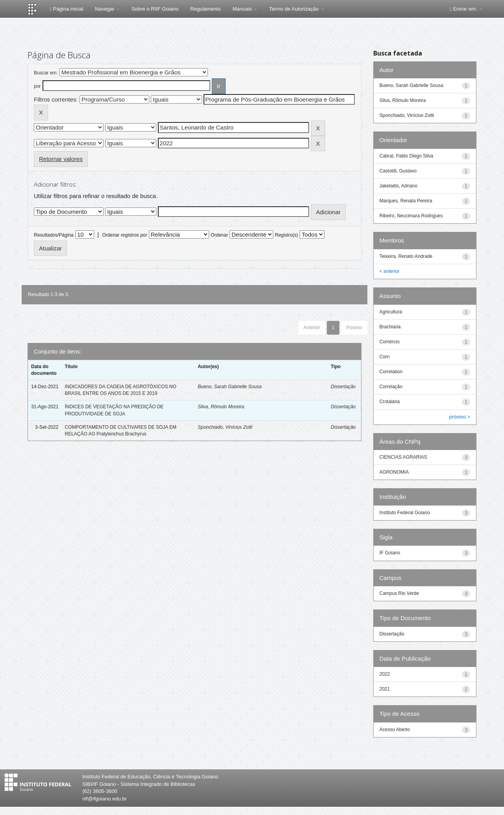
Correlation (391, 372)
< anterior (390, 271)
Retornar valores (61, 159)
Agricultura (391, 312)
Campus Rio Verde (399, 593)
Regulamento (205, 9)
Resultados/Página (54, 235)
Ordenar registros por (124, 235)
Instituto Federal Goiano (405, 513)
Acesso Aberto (395, 730)
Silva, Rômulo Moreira (221, 407)
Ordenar (219, 235)
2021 (385, 689)
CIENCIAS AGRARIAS (403, 457)
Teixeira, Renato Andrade (406, 256)
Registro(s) (286, 235)
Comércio (390, 342)
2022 (385, 674)
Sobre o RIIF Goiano (155, 9)
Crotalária (390, 402)
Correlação (391, 387)
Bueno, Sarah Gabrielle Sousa (230, 387)
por (37, 86)
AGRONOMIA (394, 472)
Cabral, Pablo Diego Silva (407, 156)
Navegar (107, 9)
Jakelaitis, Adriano (399, 186)
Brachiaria (390, 327)
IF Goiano (390, 553)
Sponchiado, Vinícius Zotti (225, 427)
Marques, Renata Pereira (406, 201)
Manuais (245, 9)
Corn (385, 357)
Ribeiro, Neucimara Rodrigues (411, 216)
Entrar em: (466, 9)
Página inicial (66, 9)
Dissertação (343, 387)
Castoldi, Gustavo (398, 171)
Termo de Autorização (296, 9)
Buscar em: (46, 73)
